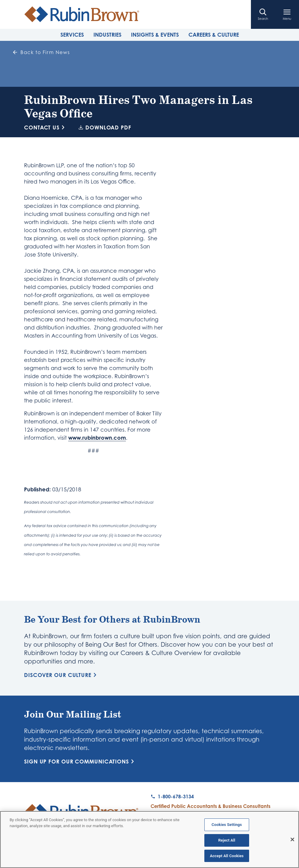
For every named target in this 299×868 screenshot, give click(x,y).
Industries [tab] (107, 35)
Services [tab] (72, 35)
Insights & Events (155, 35)
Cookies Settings (227, 826)
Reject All (227, 842)
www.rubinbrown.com (97, 438)
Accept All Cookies (227, 858)
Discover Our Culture (61, 675)
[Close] (292, 841)
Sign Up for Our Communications (80, 761)
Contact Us (45, 127)
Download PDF (105, 127)
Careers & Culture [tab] (214, 35)
